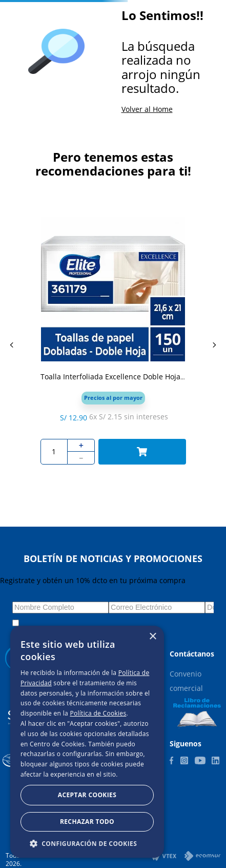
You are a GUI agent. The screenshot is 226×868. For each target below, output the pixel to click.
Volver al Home (147, 109)
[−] (81, 458)
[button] (113, 398)
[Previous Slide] (12, 345)
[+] (81, 445)
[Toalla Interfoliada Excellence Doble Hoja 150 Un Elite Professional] (113, 345)
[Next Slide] (214, 345)
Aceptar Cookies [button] (87, 795)
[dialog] (87, 742)
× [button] (152, 637)
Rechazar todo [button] (87, 822)
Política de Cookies (98, 713)
